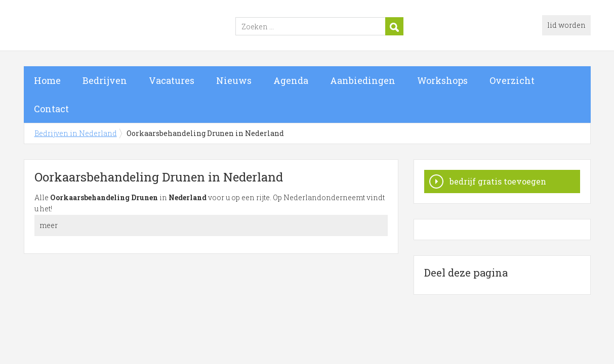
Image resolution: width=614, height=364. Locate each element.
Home (47, 80)
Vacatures (172, 80)
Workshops (442, 80)
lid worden (566, 25)
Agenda (291, 80)
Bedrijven (105, 80)
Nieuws (234, 80)
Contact (51, 109)
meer (49, 225)
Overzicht (512, 80)
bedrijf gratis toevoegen (498, 181)
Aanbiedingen (363, 80)
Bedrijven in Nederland (150, 27)
